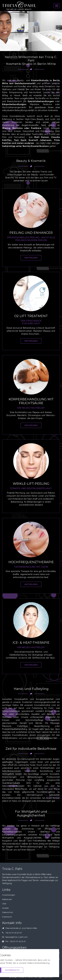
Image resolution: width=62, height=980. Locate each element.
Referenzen (7, 899)
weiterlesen (31, 258)
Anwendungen (9, 895)
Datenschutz (12, 970)
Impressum (7, 917)
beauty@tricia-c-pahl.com (17, 937)
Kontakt (5, 908)
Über (4, 904)
